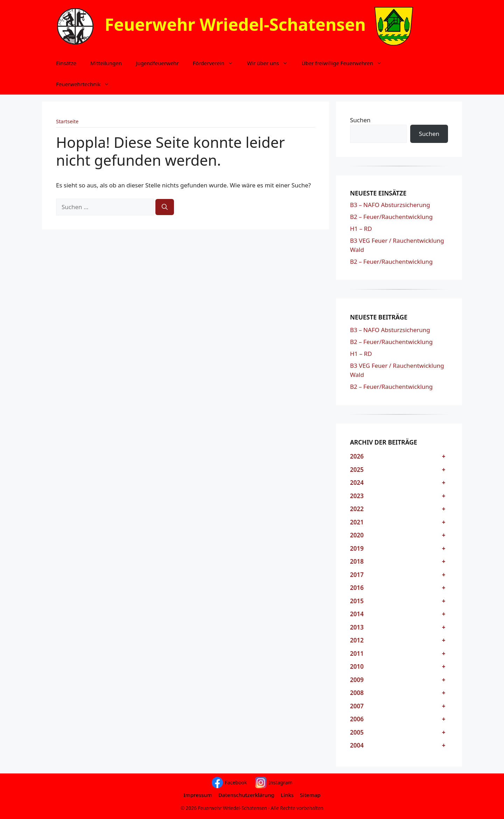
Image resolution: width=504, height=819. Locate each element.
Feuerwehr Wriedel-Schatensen (235, 24)
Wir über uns (271, 63)
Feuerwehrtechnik (86, 84)
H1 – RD (361, 229)
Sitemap (310, 795)
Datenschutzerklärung (246, 795)
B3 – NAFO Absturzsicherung (390, 205)
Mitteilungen (106, 63)
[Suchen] (165, 207)
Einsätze (66, 63)
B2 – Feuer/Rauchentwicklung (391, 217)
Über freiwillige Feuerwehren (345, 63)
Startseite (67, 121)
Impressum (198, 795)
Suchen (360, 120)
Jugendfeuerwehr (157, 63)
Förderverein (216, 63)
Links (287, 795)
